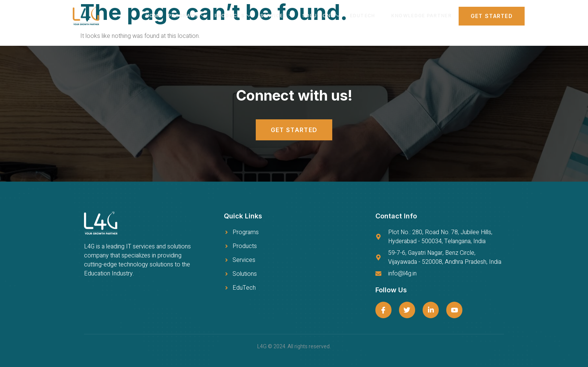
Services (277, 16)
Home (155, 16)
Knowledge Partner (419, 16)
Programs (188, 16)
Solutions (320, 16)
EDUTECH (364, 16)
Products (233, 16)
